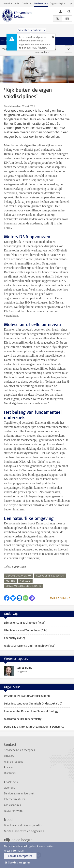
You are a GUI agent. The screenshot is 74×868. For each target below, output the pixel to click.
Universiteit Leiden (11, 3)
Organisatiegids (58, 3)
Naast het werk (13, 811)
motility (11, 581)
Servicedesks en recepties (19, 750)
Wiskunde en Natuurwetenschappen (27, 696)
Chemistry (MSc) (15, 638)
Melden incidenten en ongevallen (24, 831)
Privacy (8, 768)
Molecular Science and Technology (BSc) (30, 646)
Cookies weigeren (19, 863)
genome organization (19, 576)
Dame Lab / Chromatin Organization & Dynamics (34, 727)
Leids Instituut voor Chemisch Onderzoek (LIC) (33, 704)
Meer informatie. (14, 851)
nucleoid (25, 581)
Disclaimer (10, 773)
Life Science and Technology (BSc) (26, 630)
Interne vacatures (15, 799)
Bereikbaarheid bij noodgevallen (23, 825)
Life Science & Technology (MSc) (25, 623)
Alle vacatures (12, 805)
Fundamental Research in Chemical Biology (31, 711)
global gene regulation (50, 576)
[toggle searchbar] (69, 11)
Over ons (9, 788)
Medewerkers (41, 3)
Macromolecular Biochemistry (23, 719)
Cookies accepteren (20, 856)
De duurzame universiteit (19, 794)
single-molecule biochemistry (24, 586)
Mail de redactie (60, 598)
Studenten (27, 3)
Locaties (9, 756)
